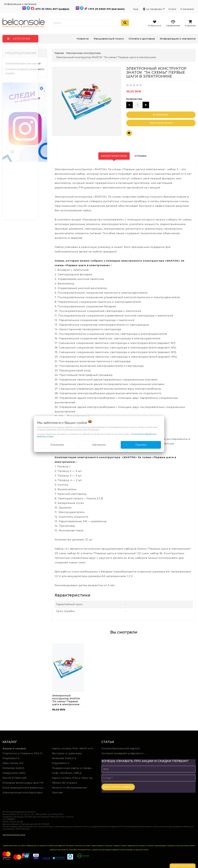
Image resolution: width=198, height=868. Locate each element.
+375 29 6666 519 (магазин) (107, 9)
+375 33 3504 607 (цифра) (52, 9)
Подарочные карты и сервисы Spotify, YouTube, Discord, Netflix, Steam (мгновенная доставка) (74, 768)
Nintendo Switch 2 (64, 758)
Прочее (57, 792)
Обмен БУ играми (65, 783)
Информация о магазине (178, 39)
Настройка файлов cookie (14, 835)
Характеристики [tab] (114, 156)
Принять (141, 445)
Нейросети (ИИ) (14, 773)
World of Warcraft (15, 778)
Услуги (172, 9)
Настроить (99, 445)
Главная (59, 53)
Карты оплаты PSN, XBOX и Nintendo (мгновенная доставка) (74, 748)
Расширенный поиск (109, 39)
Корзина (190, 23)
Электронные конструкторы (22, 792)
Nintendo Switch (13, 768)
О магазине (187, 9)
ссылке (146, 850)
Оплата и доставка (142, 39)
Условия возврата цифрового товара (25, 71)
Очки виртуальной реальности (24, 788)
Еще (136, 9)
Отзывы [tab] (141, 156)
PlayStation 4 (61, 763)
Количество (134, 99)
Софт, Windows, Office (67, 773)
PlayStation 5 (11, 758)
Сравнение (173, 23)
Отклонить (57, 445)
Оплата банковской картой (23, 63)
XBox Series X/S (13, 763)
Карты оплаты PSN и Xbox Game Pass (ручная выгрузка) (74, 778)
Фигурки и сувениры (67, 753)
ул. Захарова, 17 (154, 9)
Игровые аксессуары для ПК (23, 783)
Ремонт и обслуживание (69, 788)
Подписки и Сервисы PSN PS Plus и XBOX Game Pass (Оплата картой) (25, 753)
